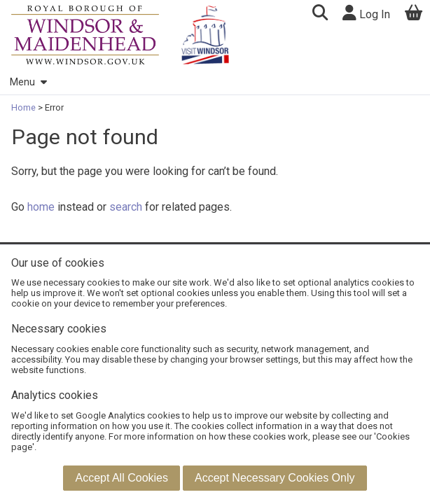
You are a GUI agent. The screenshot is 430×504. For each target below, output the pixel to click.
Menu (28, 82)
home (41, 207)
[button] (320, 14)
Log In (366, 13)
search (126, 207)
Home (25, 107)
